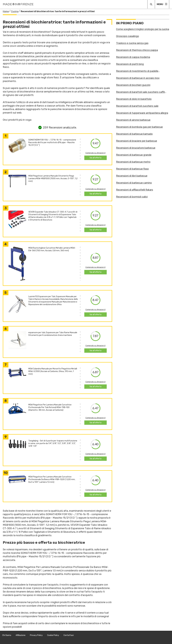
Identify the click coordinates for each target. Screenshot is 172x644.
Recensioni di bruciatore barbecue (136, 148)
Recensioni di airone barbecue (133, 120)
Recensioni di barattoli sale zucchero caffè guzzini (140, 92)
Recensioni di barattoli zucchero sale (137, 106)
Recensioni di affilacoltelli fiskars (135, 190)
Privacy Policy (36, 635)
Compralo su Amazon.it (95, 153)
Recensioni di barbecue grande (134, 155)
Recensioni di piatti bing (130, 64)
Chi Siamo (7, 635)
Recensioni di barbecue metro (133, 162)
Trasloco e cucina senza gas (132, 43)
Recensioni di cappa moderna (133, 57)
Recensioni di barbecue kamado (134, 134)
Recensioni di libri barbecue (132, 176)
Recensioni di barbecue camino (134, 183)
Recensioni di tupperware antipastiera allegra (142, 113)
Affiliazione (21, 635)
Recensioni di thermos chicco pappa (137, 50)
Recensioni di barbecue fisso (132, 169)
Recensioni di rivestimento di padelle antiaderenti (137, 71)
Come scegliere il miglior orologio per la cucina (143, 29)
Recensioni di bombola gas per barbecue (139, 127)
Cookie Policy (53, 635)
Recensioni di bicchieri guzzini (133, 85)
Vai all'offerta (95, 158)
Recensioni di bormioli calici (132, 197)
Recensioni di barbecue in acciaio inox (138, 78)
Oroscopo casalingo (128, 36)
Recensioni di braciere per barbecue (137, 141)
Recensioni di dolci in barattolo (134, 99)
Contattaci (69, 635)
